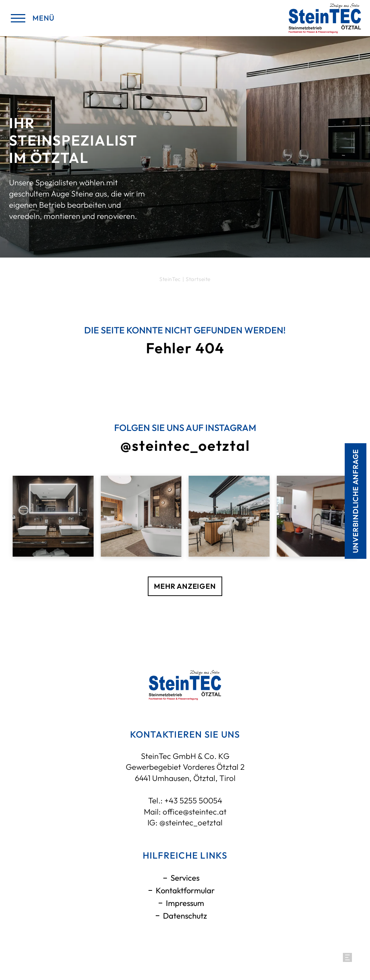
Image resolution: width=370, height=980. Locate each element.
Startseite (198, 279)
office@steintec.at (195, 812)
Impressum (185, 903)
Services (185, 878)
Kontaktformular (185, 890)
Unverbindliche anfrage (355, 501)
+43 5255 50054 (193, 800)
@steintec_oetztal (191, 823)
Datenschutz (185, 916)
